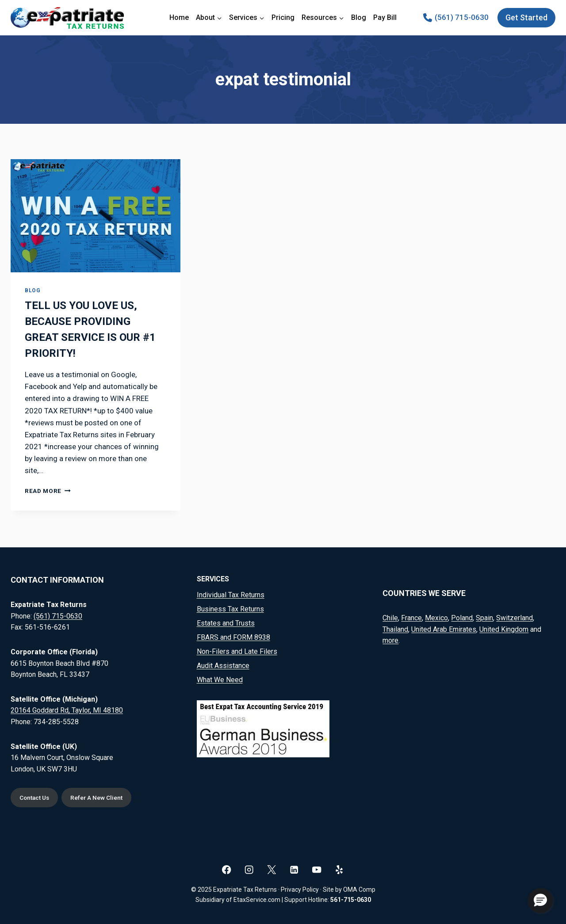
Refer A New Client (102, 797)
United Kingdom (504, 628)
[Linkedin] (294, 869)
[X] (272, 869)
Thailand (395, 628)
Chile (390, 617)
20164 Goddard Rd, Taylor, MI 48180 (67, 709)
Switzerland (514, 617)
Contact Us (36, 797)
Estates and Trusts (226, 622)
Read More (48, 491)
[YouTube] (317, 869)
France (411, 617)
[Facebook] (227, 869)
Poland (462, 617)
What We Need (220, 679)
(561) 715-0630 (58, 615)
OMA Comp (359, 890)
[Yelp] (339, 869)
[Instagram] (249, 869)
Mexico (436, 617)
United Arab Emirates (444, 628)
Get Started (526, 17)
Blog (359, 17)
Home (179, 17)
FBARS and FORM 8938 (233, 636)
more (390, 640)
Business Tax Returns (230, 608)
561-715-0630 (351, 900)
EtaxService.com (257, 900)
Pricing (283, 17)
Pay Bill (385, 17)
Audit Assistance (223, 665)
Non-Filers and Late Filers (237, 651)
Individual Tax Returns (231, 594)
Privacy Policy (300, 890)
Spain (484, 617)
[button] (540, 901)
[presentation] (96, 216)
